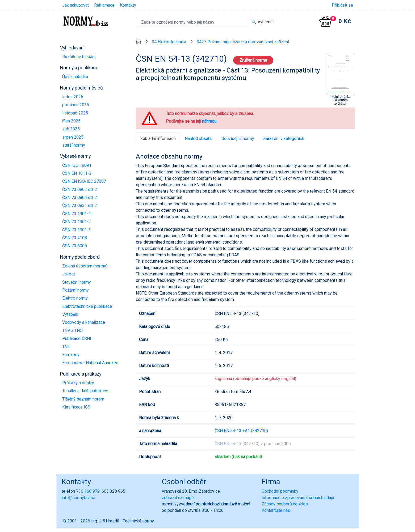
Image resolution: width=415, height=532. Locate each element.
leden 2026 (73, 97)
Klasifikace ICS (76, 407)
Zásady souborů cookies (285, 504)
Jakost (69, 274)
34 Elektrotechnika (169, 42)
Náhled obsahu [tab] (199, 139)
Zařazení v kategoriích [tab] (284, 139)
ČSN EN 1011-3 (77, 173)
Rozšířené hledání (79, 57)
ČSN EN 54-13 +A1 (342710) (241, 431)
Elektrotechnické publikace (87, 306)
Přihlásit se (342, 5)
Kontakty (128, 5)
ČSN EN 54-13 (228, 444)
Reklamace (104, 5)
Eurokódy (71, 355)
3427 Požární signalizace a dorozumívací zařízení (243, 42)
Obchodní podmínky (280, 491)
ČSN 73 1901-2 (77, 222)
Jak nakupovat (76, 5)
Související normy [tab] (238, 139)
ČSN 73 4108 (75, 238)
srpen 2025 (73, 137)
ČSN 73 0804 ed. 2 (80, 197)
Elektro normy (75, 298)
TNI (66, 347)
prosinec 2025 (76, 105)
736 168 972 (88, 491)
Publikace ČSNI (77, 339)
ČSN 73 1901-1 (77, 214)
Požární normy (76, 290)
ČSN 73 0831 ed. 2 (80, 205)
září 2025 (71, 129)
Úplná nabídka (75, 77)
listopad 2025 (75, 113)
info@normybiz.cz (78, 498)
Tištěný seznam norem (83, 399)
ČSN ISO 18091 (77, 165)
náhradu (209, 121)
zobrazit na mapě (178, 498)
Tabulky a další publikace (85, 391)
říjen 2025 (71, 121)
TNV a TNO (72, 331)
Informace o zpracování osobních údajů (298, 498)
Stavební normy (77, 282)
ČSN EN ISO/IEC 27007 (84, 181)
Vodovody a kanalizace (84, 322)
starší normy (74, 145)
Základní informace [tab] (158, 139)
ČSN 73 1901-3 (77, 230)
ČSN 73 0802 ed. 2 (80, 190)
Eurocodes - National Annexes (90, 363)
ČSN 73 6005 (75, 246)
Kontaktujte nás (276, 510)
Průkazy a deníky (78, 383)
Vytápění (70, 314)
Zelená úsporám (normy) (85, 266)
